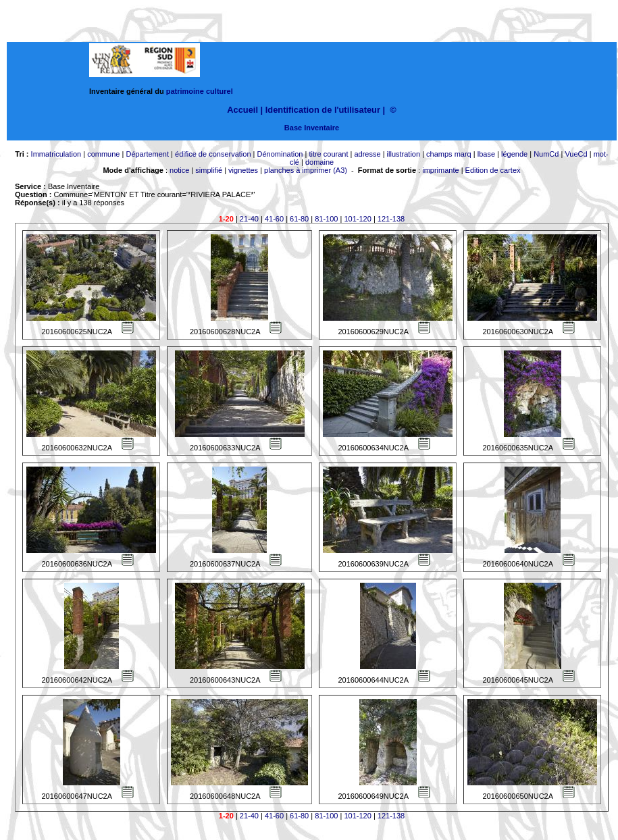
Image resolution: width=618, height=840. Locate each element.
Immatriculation (56, 154)
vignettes (243, 170)
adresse (367, 154)
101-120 (357, 219)
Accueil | (245, 110)
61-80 (299, 219)
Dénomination (280, 154)
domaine (319, 162)
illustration (404, 154)
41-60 (274, 219)
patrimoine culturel (200, 91)
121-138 (391, 219)
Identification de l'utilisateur (323, 110)
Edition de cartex (493, 170)
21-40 (249, 219)
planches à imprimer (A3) (306, 170)
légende (514, 154)
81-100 (326, 219)
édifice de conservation (213, 154)
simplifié (209, 170)
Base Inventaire (312, 128)
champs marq (449, 154)
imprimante (440, 170)
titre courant (328, 154)
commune (103, 154)
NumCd (546, 154)
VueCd (576, 154)
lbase (486, 154)
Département (147, 154)
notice (179, 170)
